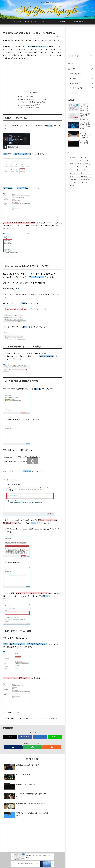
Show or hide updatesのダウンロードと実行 (33, 100)
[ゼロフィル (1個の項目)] (74, 173)
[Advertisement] (32, 75)
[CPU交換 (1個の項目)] (88, 164)
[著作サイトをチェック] (28, 748)
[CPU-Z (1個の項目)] (72, 167)
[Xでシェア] (10, 737)
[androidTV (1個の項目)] (80, 185)
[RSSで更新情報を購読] (37, 748)
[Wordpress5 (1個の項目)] (74, 179)
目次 (30, 93)
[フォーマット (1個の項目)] (73, 161)
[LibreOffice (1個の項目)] (88, 170)
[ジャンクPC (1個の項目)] (87, 173)
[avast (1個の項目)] (89, 167)
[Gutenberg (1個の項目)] (82, 161)
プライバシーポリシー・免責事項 (83, 862)
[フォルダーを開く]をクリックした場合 (33, 102)
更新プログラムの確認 (26, 96)
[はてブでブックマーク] (40, 737)
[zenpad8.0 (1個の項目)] (86, 176)
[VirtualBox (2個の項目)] (86, 158)
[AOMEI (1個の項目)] (72, 170)
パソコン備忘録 (8, 729)
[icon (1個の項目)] (79, 170)
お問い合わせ (68, 862)
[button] (91, 56)
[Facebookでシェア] (25, 737)
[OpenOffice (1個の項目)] (73, 182)
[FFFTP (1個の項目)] (72, 164)
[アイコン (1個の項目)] (74, 176)
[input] (80, 56)
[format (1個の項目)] (90, 161)
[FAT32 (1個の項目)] (80, 164)
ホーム (60, 862)
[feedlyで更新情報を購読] (32, 748)
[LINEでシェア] (55, 737)
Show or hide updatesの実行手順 (30, 106)
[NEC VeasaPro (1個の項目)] (86, 182)
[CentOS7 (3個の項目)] (74, 158)
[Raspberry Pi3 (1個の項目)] (86, 179)
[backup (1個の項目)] (81, 167)
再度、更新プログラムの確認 (30, 108)
